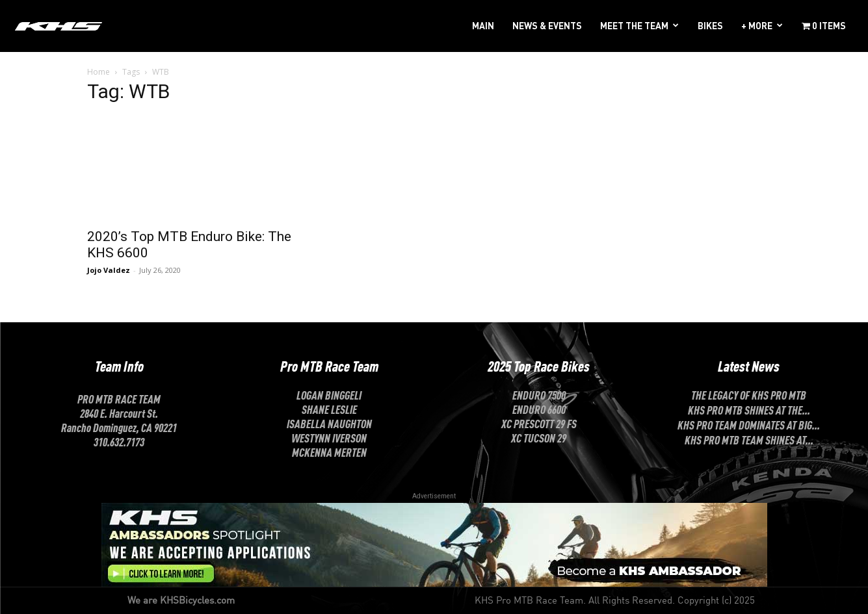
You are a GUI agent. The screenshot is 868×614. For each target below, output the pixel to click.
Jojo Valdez (109, 270)
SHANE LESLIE (329, 409)
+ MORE (757, 25)
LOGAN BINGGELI (329, 394)
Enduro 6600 (539, 409)
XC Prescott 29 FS (539, 423)
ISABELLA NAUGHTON (329, 423)
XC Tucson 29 (539, 437)
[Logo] (59, 26)
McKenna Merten (329, 452)
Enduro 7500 (539, 394)
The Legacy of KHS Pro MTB (749, 394)
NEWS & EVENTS (547, 25)
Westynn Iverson (329, 437)
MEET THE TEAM (634, 25)
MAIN (483, 25)
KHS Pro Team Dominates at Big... (749, 424)
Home (99, 72)
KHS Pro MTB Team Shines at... (749, 439)
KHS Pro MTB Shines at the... (749, 409)
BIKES (710, 25)
